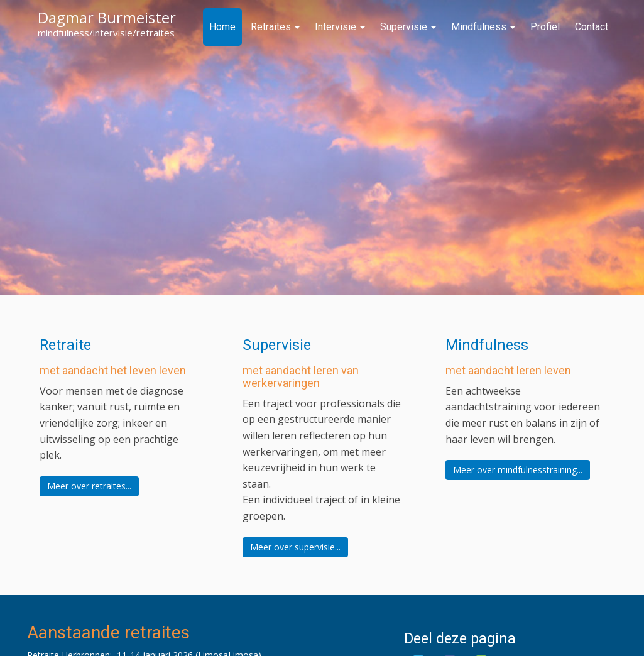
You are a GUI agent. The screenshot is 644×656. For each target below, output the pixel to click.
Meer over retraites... (89, 486)
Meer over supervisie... (295, 547)
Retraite (65, 345)
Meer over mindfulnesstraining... (518, 470)
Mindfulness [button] (487, 345)
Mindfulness (483, 27)
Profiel (545, 27)
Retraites (275, 27)
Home (222, 27)
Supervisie (408, 27)
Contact (592, 27)
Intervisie (340, 27)
